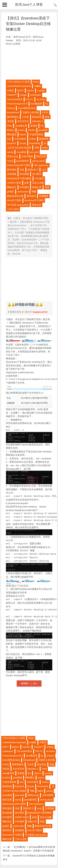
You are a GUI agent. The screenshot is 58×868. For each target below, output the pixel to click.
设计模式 (37, 174)
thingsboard (13, 112)
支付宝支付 (23, 121)
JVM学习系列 (14, 183)
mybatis (41, 90)
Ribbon (11, 130)
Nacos (23, 134)
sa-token (41, 99)
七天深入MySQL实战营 (19, 148)
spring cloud (38, 161)
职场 (47, 117)
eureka (21, 130)
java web (34, 152)
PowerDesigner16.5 (17, 104)
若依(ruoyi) (13, 156)
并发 (22, 170)
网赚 (34, 192)
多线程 (34, 126)
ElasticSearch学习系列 (19, 165)
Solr (9, 139)
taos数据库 (36, 104)
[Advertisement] (29, 63)
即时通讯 (12, 170)
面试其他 (37, 117)
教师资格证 (13, 117)
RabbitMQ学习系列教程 (19, 178)
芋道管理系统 (36, 134)
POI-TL (30, 99)
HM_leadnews (41, 165)
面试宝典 (41, 156)
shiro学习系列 (14, 200)
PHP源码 (24, 187)
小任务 (25, 117)
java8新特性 (23, 161)
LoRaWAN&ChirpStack (19, 86)
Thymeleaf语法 (15, 99)
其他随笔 (44, 196)
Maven (30, 90)
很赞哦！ (26, 683)
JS (45, 143)
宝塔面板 (12, 174)
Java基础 (21, 152)
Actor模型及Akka (27, 108)
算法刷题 (24, 174)
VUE (44, 170)
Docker (10, 40)
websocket (23, 192)
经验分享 (37, 187)
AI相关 (11, 90)
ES (42, 126)
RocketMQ (35, 143)
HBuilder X (38, 121)
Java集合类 (21, 126)
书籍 (37, 148)
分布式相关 (20, 139)
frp (47, 104)
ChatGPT (12, 95)
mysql (10, 161)
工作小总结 (13, 209)
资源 (47, 187)
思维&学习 (33, 170)
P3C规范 (39, 178)
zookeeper (36, 95)
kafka (45, 148)
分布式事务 (27, 156)
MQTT (20, 90)
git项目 (11, 192)
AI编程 (37, 86)
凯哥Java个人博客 (29, 5)
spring (10, 152)
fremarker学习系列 (34, 200)
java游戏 (43, 130)
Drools (23, 143)
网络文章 (37, 205)
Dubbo (33, 139)
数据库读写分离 (15, 196)
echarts (11, 108)
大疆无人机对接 (31, 112)
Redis (36, 82)
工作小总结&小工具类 (18, 82)
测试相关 (31, 196)
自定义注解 (38, 183)
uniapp (23, 95)
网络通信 (12, 134)
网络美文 (12, 187)
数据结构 (44, 139)
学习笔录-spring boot (18, 205)
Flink (10, 126)
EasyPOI (12, 143)
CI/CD (45, 112)
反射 (27, 183)
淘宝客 (11, 121)
